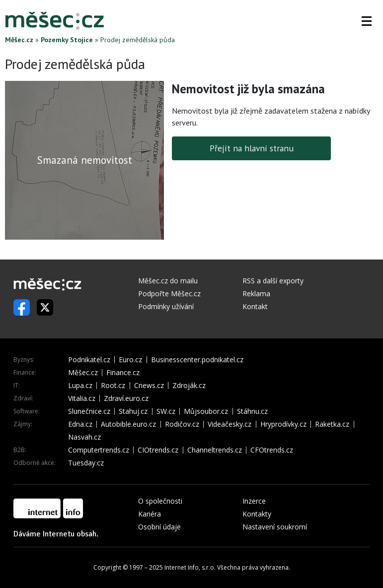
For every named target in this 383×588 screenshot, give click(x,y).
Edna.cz (80, 424)
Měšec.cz (19, 40)
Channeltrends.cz (215, 450)
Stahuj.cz (133, 411)
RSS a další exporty (273, 281)
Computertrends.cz (99, 450)
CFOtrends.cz (272, 450)
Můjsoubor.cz (206, 411)
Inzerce (254, 501)
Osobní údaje (159, 527)
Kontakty (257, 514)
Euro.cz (130, 360)
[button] (367, 21)
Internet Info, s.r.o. (190, 567)
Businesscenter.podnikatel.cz (197, 360)
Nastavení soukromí (275, 527)
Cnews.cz (149, 386)
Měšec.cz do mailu (168, 281)
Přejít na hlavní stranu (252, 148)
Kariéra (150, 514)
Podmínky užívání (166, 306)
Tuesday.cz (86, 463)
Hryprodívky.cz (283, 424)
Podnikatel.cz (89, 360)
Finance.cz (123, 373)
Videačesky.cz (230, 424)
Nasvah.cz (84, 437)
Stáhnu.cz (252, 411)
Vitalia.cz (82, 398)
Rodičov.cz (182, 424)
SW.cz (166, 411)
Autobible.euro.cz (128, 424)
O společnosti (160, 501)
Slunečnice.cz (89, 411)
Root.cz (113, 386)
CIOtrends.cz (158, 450)
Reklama (256, 294)
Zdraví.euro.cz (126, 398)
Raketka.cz (332, 424)
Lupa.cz (80, 386)
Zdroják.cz (189, 386)
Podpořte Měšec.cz (169, 294)
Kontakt (255, 306)
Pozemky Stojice (67, 40)
